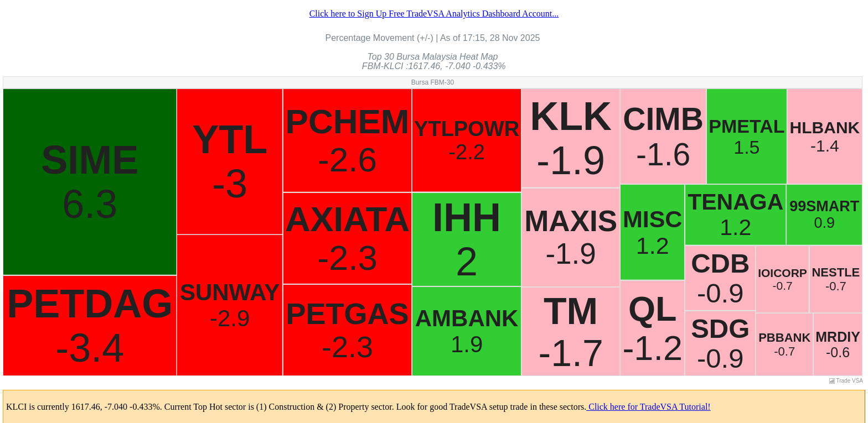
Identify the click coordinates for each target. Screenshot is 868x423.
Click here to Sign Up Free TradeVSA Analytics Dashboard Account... (434, 14)
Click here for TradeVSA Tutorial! (648, 407)
